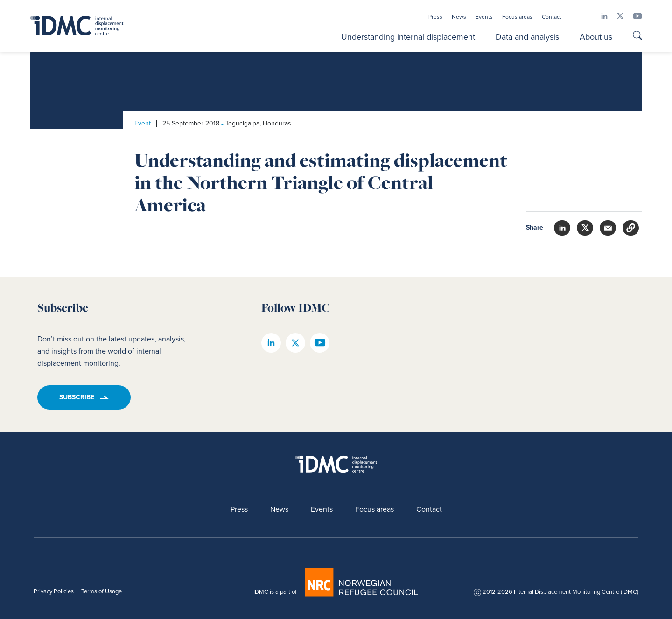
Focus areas (517, 17)
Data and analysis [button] (527, 37)
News (459, 17)
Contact (552, 17)
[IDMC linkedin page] (600, 16)
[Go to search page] (637, 37)
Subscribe (77, 397)
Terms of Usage (101, 591)
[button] (631, 228)
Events (484, 17)
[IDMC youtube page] (633, 16)
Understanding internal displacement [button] (408, 37)
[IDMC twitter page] (616, 16)
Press (435, 17)
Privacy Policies (54, 591)
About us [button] (596, 37)
